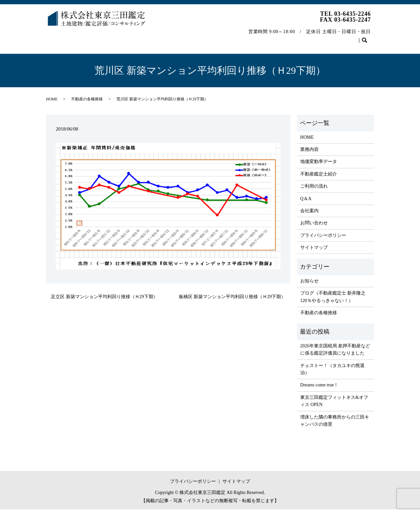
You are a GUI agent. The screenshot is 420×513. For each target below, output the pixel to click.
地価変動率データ (124, 37)
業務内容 (85, 37)
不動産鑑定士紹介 (172, 37)
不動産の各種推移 (309, 37)
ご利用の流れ (215, 37)
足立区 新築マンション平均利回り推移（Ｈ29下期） (104, 300)
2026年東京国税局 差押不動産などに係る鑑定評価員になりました (335, 353)
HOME (58, 37)
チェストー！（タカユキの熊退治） (332, 373)
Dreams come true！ (319, 389)
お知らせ (309, 285)
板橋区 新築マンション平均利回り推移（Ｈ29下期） (232, 300)
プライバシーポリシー (323, 239)
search (54, 48)
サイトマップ (314, 251)
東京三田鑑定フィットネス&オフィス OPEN (334, 405)
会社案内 (271, 37)
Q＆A (245, 37)
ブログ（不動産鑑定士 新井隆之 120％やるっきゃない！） (333, 300)
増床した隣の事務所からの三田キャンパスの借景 (335, 424)
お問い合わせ (353, 37)
